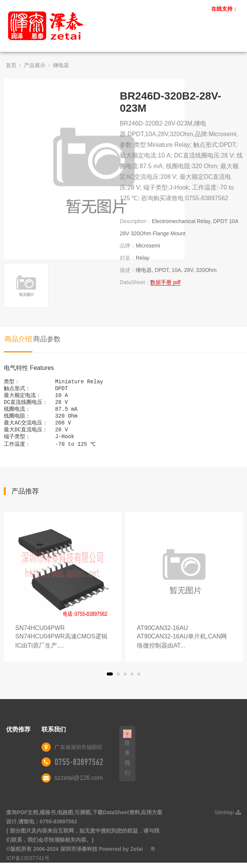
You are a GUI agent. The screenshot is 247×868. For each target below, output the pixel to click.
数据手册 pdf (165, 282)
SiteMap (227, 819)
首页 (11, 65)
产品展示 (35, 65)
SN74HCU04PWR (63, 644)
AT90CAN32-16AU (184, 644)
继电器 (61, 65)
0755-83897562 (79, 769)
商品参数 (47, 339)
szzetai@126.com (79, 785)
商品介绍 (18, 339)
